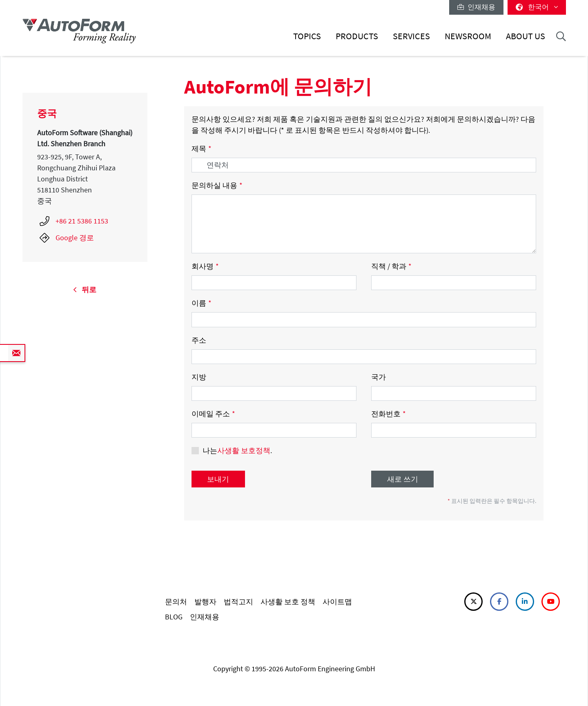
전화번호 (389, 414)
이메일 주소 (213, 414)
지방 (199, 377)
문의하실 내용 (217, 185)
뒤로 (85, 289)
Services (411, 36)
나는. (237, 450)
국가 (379, 377)
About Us (526, 36)
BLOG (174, 617)
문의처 (176, 602)
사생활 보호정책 (244, 450)
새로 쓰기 (403, 479)
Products (357, 36)
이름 (202, 303)
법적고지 (238, 602)
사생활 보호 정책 (288, 602)
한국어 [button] (537, 7)
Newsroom (468, 36)
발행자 (205, 602)
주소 (199, 340)
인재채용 (476, 7)
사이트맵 (337, 602)
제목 (202, 149)
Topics (307, 36)
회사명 (205, 266)
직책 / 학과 (391, 266)
